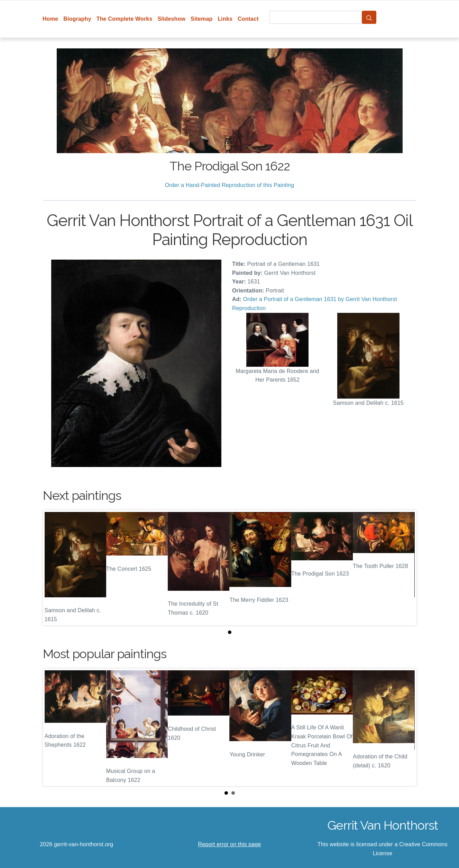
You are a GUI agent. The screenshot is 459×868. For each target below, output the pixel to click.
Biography (77, 19)
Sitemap (201, 19)
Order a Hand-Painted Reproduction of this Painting (230, 185)
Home (50, 19)
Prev (54, 727)
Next (406, 727)
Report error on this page (230, 844)
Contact (248, 19)
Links (225, 19)
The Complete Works (125, 19)
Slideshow (171, 19)
